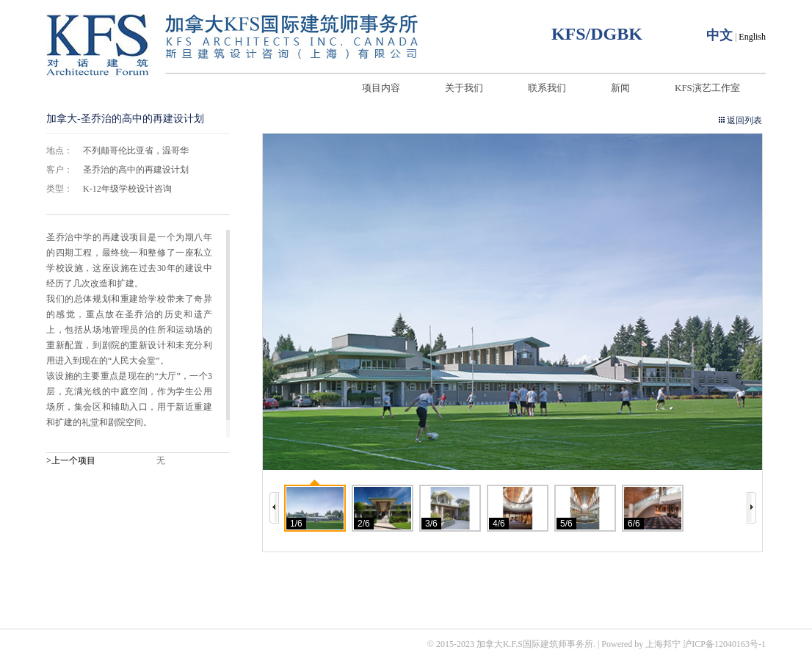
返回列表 (744, 120)
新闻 (620, 88)
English (752, 37)
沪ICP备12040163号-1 (724, 644)
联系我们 (547, 88)
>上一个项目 (71, 460)
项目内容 (381, 88)
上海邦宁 (663, 644)
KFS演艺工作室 (707, 88)
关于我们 (464, 88)
